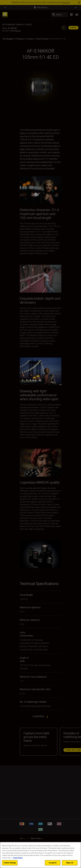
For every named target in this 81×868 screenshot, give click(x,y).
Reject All (70, 863)
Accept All (53, 863)
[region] (40, 855)
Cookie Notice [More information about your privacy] (18, 858)
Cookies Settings (10, 863)
